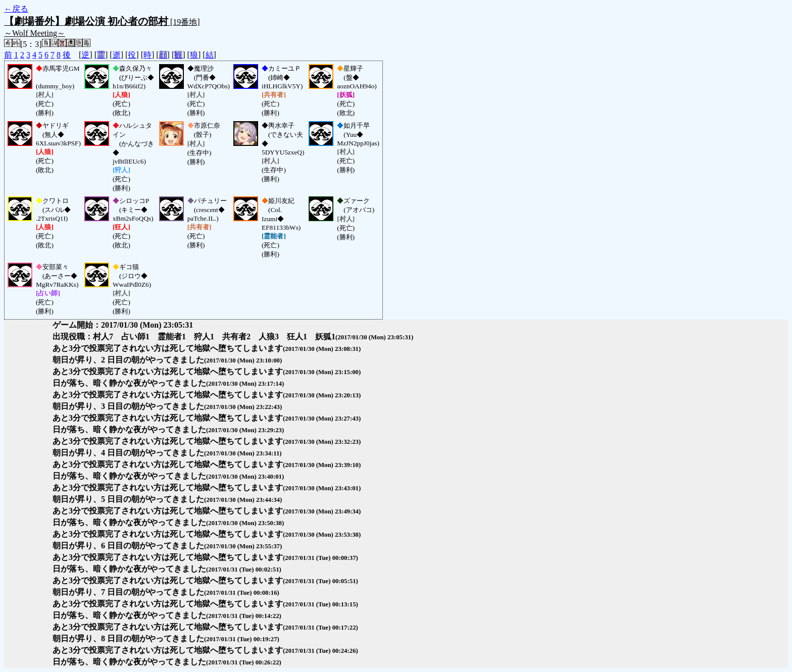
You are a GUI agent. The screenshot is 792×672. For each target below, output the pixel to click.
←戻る (16, 9)
